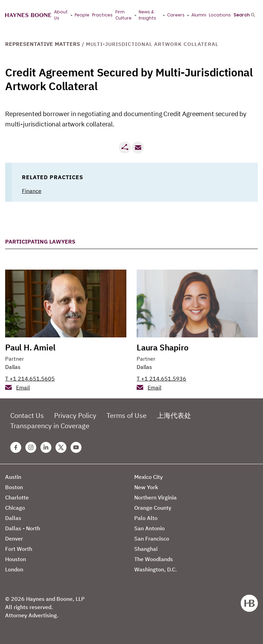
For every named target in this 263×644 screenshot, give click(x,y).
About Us (61, 15)
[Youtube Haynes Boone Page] (76, 447)
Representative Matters (43, 44)
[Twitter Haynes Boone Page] (61, 447)
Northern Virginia (155, 497)
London (14, 569)
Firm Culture (123, 15)
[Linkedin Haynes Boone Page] (46, 447)
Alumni (199, 15)
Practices (102, 15)
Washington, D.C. (156, 569)
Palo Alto (146, 518)
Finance (32, 191)
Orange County (153, 508)
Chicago (15, 508)
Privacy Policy (75, 415)
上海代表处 (174, 415)
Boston (14, 487)
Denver (14, 538)
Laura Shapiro (162, 347)
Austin (13, 477)
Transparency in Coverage (50, 426)
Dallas (13, 367)
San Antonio (149, 528)
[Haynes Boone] (28, 15)
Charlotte (17, 497)
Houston (16, 559)
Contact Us (27, 415)
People (82, 15)
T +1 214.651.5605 (30, 379)
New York (146, 487)
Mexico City (148, 477)
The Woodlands (154, 559)
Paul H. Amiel (30, 347)
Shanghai (146, 549)
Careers (176, 15)
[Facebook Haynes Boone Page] (16, 447)
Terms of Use (127, 415)
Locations (220, 15)
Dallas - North (23, 528)
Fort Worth (19, 549)
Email (23, 387)
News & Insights (147, 15)
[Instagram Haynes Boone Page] (31, 447)
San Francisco (152, 538)
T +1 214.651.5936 (161, 379)
